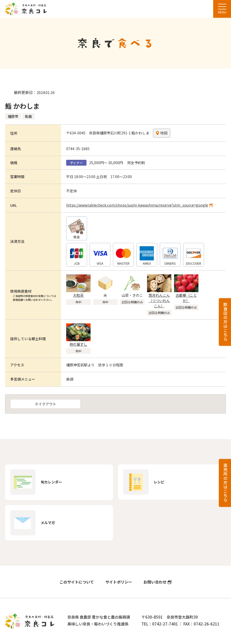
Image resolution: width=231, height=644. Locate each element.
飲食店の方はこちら (225, 321)
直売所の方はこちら (225, 483)
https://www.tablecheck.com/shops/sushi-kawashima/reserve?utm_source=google (137, 205)
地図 (164, 133)
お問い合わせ (155, 582)
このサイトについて (77, 582)
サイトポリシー (119, 582)
